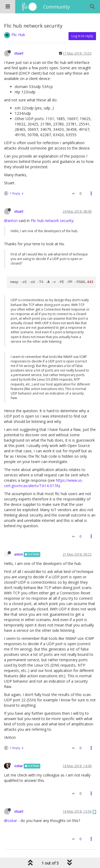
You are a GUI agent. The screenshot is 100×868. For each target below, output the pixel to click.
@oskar (11, 821)
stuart (19, 53)
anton (19, 554)
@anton (11, 221)
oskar (19, 766)
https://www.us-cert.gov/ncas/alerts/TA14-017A (44, 483)
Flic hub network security (52, 221)
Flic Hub (18, 35)
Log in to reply (82, 36)
